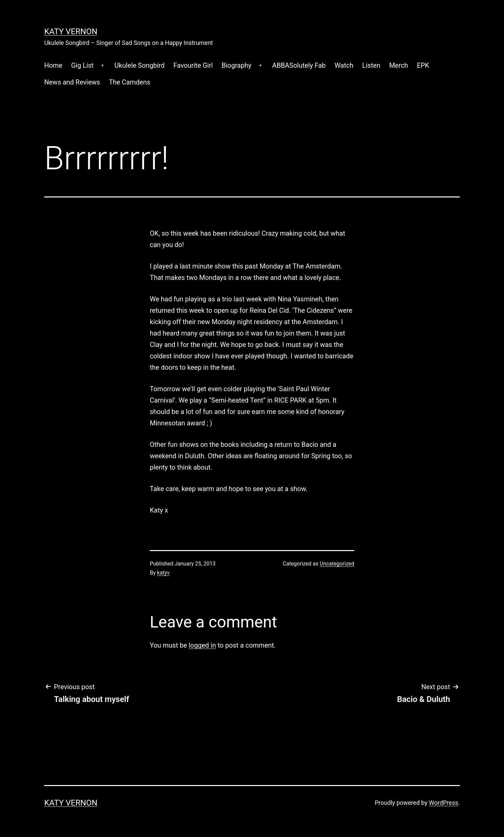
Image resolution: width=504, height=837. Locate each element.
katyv (163, 573)
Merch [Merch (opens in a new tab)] (398, 65)
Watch (344, 65)
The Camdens (130, 82)
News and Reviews (72, 82)
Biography (236, 65)
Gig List (82, 65)
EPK (423, 65)
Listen (371, 65)
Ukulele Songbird (140, 65)
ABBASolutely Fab (299, 65)
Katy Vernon (71, 32)
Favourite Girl (193, 65)
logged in (202, 645)
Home (53, 65)
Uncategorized (337, 564)
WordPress (444, 803)
